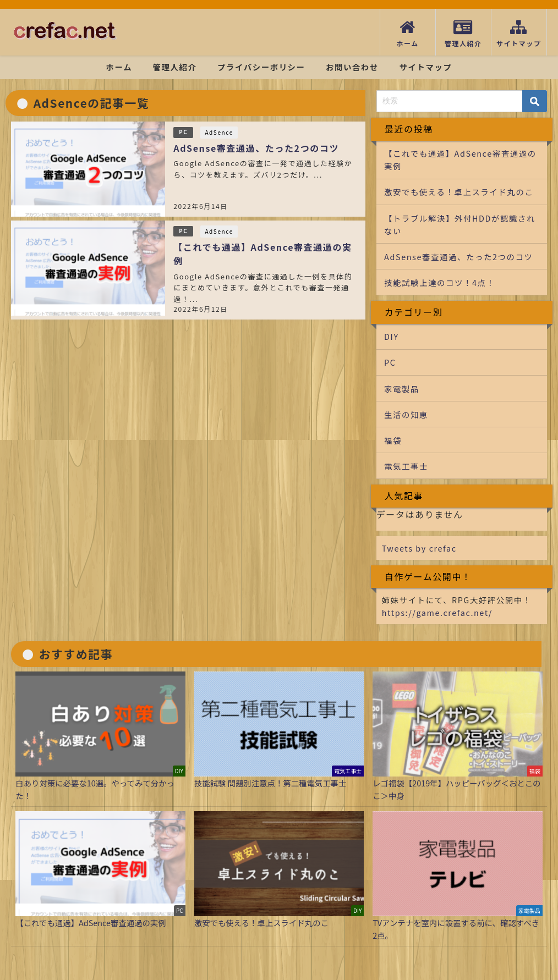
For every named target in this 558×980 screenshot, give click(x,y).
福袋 (393, 440)
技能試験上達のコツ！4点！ (439, 282)
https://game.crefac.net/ (437, 612)
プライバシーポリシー (261, 67)
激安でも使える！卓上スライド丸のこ (459, 192)
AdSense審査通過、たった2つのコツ (256, 148)
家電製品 (402, 389)
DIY (392, 336)
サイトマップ (425, 67)
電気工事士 (406, 466)
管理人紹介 (175, 67)
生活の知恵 (406, 414)
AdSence (219, 132)
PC (183, 132)
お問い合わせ (352, 67)
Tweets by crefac (419, 548)
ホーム (119, 67)
